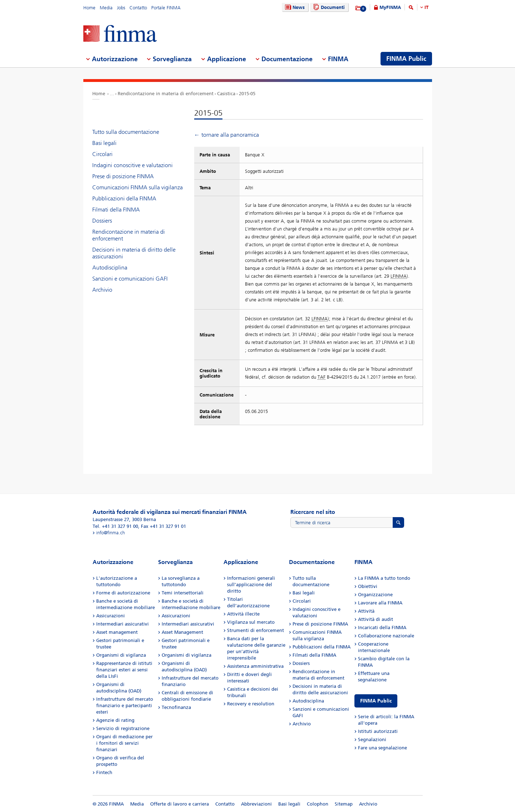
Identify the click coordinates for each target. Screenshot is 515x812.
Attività (366, 611)
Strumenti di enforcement (256, 630)
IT (426, 7)
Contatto (138, 8)
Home (89, 8)
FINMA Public (376, 701)
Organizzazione (375, 595)
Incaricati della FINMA (382, 628)
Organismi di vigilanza (121, 655)
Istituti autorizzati (378, 731)
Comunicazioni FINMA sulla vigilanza (138, 187)
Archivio (102, 290)
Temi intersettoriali (183, 593)
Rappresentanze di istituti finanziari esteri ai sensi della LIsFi (124, 670)
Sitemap (344, 804)
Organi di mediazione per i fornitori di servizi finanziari (124, 743)
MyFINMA (390, 7)
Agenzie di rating (115, 720)
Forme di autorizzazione (123, 593)
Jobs (121, 8)
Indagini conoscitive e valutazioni (133, 165)
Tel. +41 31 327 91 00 (115, 526)
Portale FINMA (166, 8)
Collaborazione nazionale (386, 636)
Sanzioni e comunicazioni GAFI (130, 279)
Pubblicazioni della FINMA (124, 198)
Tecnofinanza (176, 707)
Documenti (328, 7)
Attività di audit (376, 619)
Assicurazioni (111, 616)
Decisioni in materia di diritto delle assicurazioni (134, 253)
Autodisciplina (110, 268)
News (294, 7)
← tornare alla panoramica (227, 135)
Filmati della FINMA (116, 210)
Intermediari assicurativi (122, 624)
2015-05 (247, 94)
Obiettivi (368, 586)
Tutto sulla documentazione (126, 132)
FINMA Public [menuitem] (406, 59)
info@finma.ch (111, 533)
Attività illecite (243, 614)
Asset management (117, 632)
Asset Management (182, 632)
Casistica (226, 94)
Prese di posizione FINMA (123, 176)
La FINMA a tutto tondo (384, 578)
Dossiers (102, 221)
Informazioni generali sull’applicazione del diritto (251, 585)
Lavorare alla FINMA (380, 603)
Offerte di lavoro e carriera (180, 804)
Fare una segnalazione (382, 748)
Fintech (104, 772)
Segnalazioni (372, 740)
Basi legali (104, 143)
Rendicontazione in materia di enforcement (166, 94)
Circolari (102, 154)
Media (106, 8)
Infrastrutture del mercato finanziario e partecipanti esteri (125, 706)
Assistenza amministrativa (255, 666)
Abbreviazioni (256, 804)
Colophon (318, 804)
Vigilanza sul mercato (251, 622)
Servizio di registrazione (123, 728)
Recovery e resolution (251, 704)
